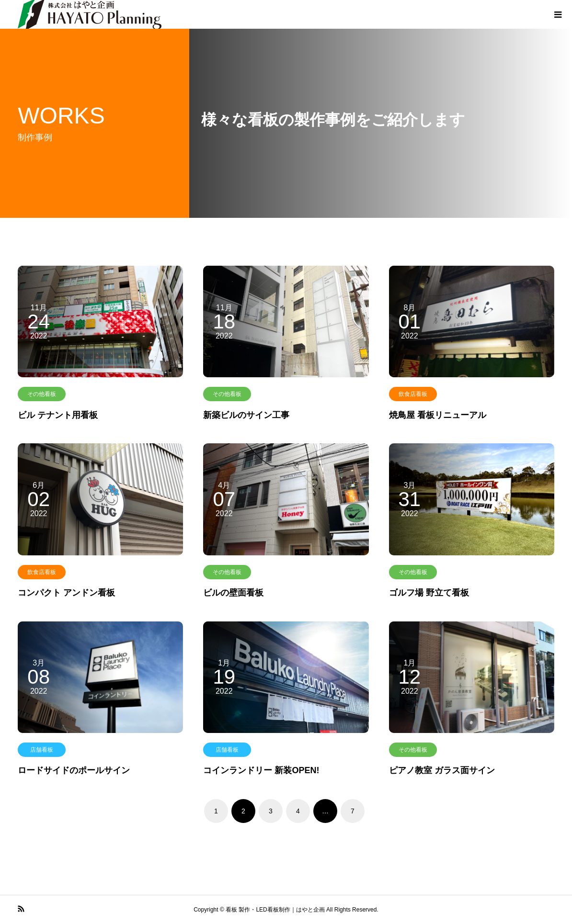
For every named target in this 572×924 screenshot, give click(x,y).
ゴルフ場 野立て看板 (429, 593)
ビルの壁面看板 (233, 593)
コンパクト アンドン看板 (66, 593)
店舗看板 (42, 750)
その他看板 (42, 394)
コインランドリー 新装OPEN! (261, 770)
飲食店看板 (413, 394)
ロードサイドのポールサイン (74, 770)
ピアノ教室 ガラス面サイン (442, 770)
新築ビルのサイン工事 (246, 415)
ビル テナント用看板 (58, 415)
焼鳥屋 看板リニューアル (438, 415)
